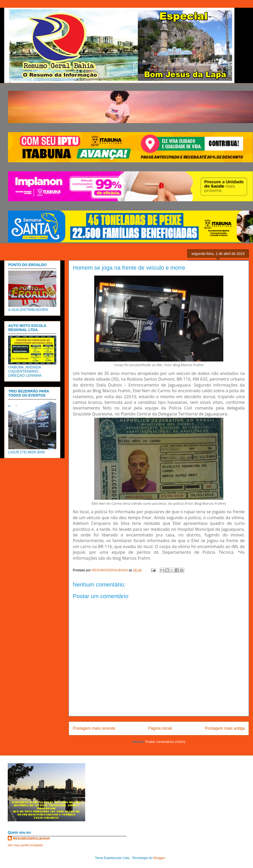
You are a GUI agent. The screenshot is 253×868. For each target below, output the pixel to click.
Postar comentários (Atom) (165, 742)
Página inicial (160, 728)
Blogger (159, 858)
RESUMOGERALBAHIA (31, 838)
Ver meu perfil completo (25, 845)
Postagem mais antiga (225, 728)
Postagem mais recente (94, 728)
